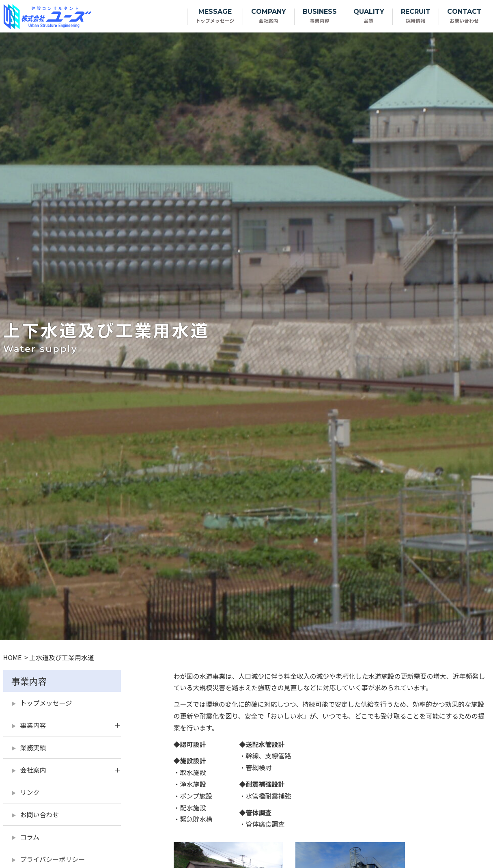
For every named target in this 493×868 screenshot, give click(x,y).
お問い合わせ (40, 814)
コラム (30, 837)
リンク (30, 792)
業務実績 (33, 747)
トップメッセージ (46, 703)
